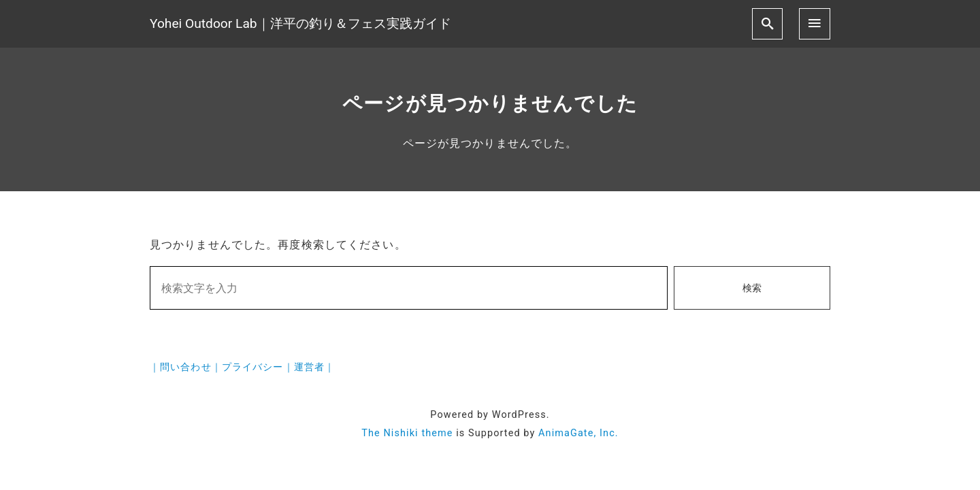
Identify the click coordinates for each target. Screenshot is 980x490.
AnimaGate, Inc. (578, 433)
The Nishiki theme (407, 433)
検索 (752, 288)
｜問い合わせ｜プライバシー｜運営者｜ (242, 367)
